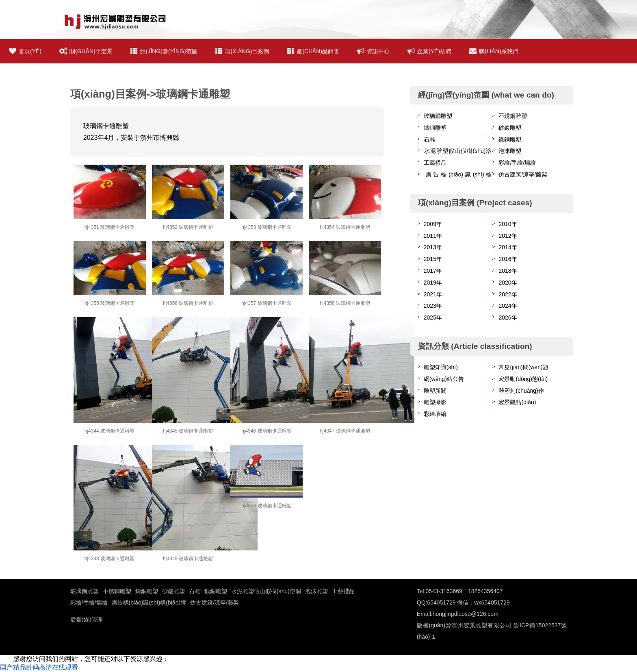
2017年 (433, 271)
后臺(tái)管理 (87, 620)
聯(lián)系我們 (494, 51)
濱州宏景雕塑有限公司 (481, 625)
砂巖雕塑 (510, 128)
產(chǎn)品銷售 (313, 51)
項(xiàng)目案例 (242, 51)
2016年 (508, 259)
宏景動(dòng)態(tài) (523, 379)
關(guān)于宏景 (86, 51)
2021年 (433, 294)
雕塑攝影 (435, 402)
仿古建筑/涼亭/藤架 (523, 174)
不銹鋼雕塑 (513, 116)
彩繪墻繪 (435, 414)
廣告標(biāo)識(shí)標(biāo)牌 (149, 602)
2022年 (508, 294)
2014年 (508, 247)
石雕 (429, 139)
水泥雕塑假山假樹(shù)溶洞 (266, 591)
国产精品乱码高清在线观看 (39, 667)
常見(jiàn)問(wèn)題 (523, 367)
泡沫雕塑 (510, 151)
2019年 (433, 283)
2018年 (508, 271)
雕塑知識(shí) (441, 367)
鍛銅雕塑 (510, 139)
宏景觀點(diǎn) (517, 402)
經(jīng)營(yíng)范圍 (164, 51)
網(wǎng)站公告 (444, 379)
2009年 (433, 224)
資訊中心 (373, 51)
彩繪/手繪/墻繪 (517, 163)
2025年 (433, 318)
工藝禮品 (435, 163)
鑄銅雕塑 (435, 128)
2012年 (508, 236)
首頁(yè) (25, 51)
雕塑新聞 (435, 391)
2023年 (433, 306)
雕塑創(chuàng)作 (521, 391)
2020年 (508, 283)
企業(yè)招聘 (429, 51)
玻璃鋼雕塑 (438, 116)
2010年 (508, 224)
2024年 (508, 306)
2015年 (433, 259)
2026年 (508, 318)
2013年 (433, 247)
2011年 (433, 236)
